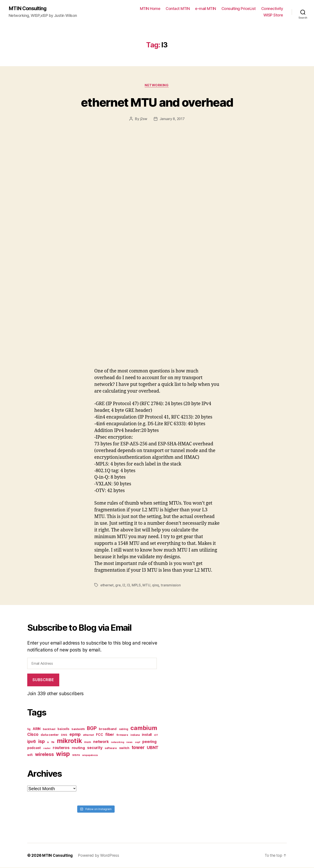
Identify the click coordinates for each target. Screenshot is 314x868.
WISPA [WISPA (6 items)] (76, 756)
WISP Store (273, 15)
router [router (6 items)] (47, 749)
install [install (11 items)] (147, 735)
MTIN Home (150, 9)
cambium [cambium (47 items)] (144, 728)
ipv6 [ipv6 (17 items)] (32, 742)
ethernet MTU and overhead (157, 102)
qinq (156, 586)
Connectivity (272, 9)
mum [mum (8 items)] (87, 742)
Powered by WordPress (99, 856)
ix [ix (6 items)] (48, 743)
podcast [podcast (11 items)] (34, 748)
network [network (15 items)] (101, 742)
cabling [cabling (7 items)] (124, 730)
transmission (171, 586)
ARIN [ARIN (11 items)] (37, 729)
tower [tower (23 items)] (138, 748)
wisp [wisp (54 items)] (63, 754)
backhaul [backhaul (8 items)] (49, 729)
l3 (129, 586)
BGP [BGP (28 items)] (92, 729)
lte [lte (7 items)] (53, 743)
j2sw (143, 119)
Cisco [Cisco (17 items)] (33, 735)
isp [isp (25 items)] (42, 742)
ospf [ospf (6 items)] (138, 743)
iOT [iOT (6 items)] (156, 736)
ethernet (107, 586)
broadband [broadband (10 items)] (108, 729)
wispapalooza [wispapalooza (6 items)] (90, 756)
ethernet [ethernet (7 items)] (88, 735)
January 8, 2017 (172, 119)
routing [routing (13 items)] (78, 748)
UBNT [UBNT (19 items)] (153, 748)
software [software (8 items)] (111, 748)
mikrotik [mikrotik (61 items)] (69, 741)
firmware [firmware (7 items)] (122, 735)
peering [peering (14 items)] (149, 742)
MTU (147, 586)
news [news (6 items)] (129, 743)
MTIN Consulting (28, 9)
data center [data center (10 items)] (50, 735)
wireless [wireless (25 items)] (44, 755)
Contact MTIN (178, 9)
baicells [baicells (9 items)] (63, 729)
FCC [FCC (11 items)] (99, 735)
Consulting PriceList (239, 9)
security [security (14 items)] (95, 748)
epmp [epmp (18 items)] (75, 735)
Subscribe (43, 680)
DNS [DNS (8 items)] (64, 735)
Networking (157, 86)
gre (119, 586)
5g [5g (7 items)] (29, 730)
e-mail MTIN (206, 9)
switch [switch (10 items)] (124, 748)
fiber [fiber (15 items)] (110, 735)
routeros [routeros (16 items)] (61, 748)
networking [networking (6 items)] (117, 743)
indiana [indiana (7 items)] (135, 735)
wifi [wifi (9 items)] (30, 755)
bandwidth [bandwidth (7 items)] (78, 730)
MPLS (137, 586)
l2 (125, 586)
